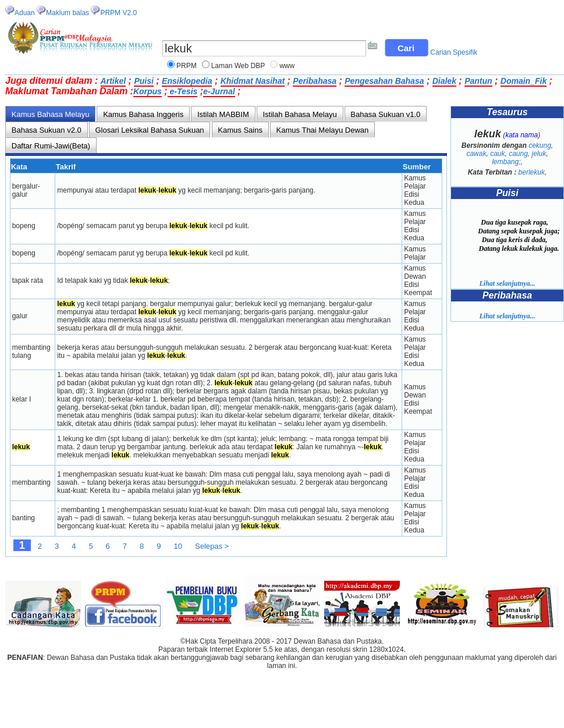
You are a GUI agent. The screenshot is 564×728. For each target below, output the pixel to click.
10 (178, 546)
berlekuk (532, 172)
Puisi (143, 81)
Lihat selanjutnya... (507, 283)
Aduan (25, 13)
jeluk (539, 154)
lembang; (506, 162)
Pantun (478, 81)
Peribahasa (315, 81)
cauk (497, 154)
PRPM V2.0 (118, 13)
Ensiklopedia (187, 81)
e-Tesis (183, 91)
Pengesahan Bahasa (384, 81)
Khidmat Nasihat (253, 81)
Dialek (444, 81)
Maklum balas (68, 13)
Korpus (148, 91)
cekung (540, 145)
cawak (476, 154)
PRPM (187, 66)
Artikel (113, 81)
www (287, 66)
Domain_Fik (524, 81)
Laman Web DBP (238, 66)
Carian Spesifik (454, 52)
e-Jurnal (219, 91)
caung (518, 154)
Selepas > (212, 546)
